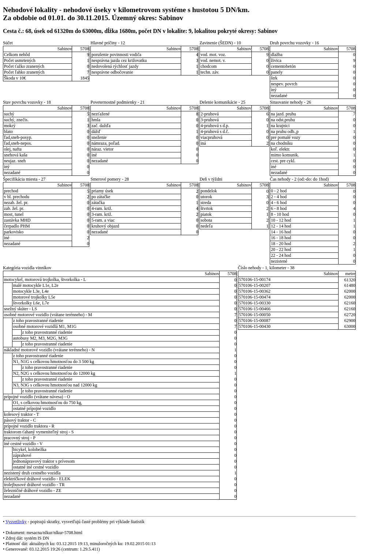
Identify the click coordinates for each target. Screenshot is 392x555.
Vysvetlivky (16, 522)
